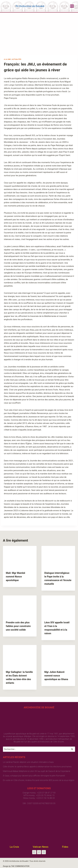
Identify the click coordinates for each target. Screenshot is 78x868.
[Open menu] (72, 6)
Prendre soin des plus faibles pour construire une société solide (18, 626)
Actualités (17, 59)
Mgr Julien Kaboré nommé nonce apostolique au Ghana (56, 676)
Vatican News (41, 847)
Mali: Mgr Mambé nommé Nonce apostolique (15, 577)
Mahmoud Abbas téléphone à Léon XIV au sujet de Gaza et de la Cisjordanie (37, 771)
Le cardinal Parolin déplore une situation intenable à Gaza (28, 762)
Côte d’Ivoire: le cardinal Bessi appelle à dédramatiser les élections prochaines (37, 767)
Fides (65, 847)
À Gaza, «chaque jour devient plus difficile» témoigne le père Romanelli (34, 776)
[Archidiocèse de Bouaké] (24, 6)
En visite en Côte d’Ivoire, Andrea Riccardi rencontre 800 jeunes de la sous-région (39, 780)
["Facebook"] (34, 852)
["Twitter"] (39, 852)
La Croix (14, 847)
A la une (7, 59)
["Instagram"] (44, 852)
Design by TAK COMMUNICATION (16, 866)
